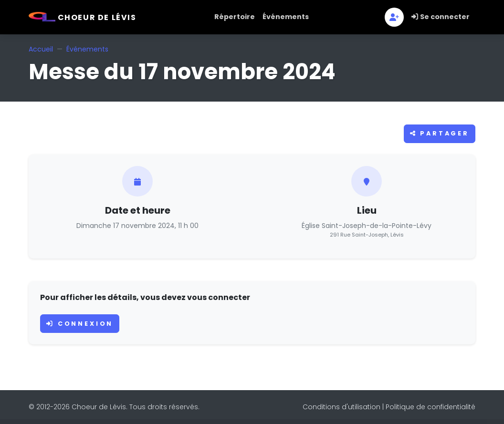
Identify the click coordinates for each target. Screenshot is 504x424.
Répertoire (235, 17)
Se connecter (441, 17)
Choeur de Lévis (83, 17)
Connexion (80, 324)
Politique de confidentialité (430, 407)
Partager (440, 133)
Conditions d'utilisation (341, 407)
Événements (286, 17)
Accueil (41, 49)
